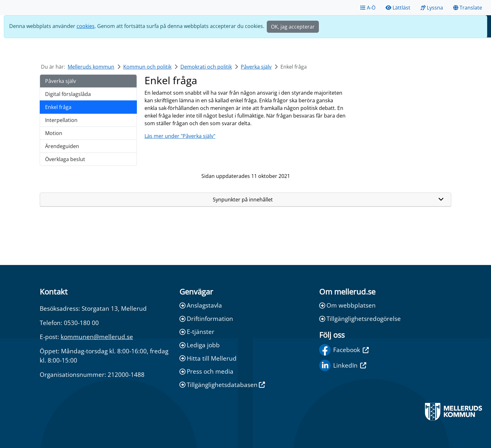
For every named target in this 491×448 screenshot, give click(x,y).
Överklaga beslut (65, 159)
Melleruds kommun (91, 67)
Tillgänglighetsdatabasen (222, 385)
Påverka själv (256, 67)
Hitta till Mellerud (208, 358)
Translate (468, 8)
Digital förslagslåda (68, 94)
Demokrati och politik (206, 67)
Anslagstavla (201, 305)
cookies (86, 26)
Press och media (206, 371)
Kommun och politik (147, 67)
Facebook (344, 350)
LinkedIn (343, 365)
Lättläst (398, 8)
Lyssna (432, 8)
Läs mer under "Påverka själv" (180, 136)
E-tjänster (197, 332)
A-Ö (368, 8)
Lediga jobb (200, 345)
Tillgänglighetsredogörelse (360, 319)
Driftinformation (206, 319)
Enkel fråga (58, 107)
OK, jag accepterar (293, 27)
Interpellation (61, 120)
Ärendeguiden (62, 146)
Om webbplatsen (347, 305)
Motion (54, 133)
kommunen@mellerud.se (97, 337)
